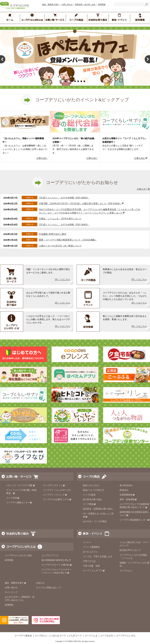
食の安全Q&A (126, 485)
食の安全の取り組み (92, 499)
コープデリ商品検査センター (135, 520)
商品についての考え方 (93, 490)
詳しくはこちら (63, 279)
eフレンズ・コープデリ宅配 (21, 485)
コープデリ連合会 (23, 636)
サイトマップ (11, 592)
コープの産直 (89, 495)
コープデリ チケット (54, 485)
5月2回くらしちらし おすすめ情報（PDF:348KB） (64, 198)
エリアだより (126, 571)
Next (147, 59)
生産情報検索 (127, 495)
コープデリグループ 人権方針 (57, 565)
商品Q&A (124, 490)
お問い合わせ (67, 5)
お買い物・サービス (19, 477)
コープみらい (41, 636)
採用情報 (102, 5)
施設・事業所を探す (51, 5)
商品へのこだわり (91, 485)
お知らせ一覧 (143, 189)
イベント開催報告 (91, 547)
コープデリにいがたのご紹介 (18, 555)
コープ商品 (89, 504)
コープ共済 (13, 498)
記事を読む (42, 158)
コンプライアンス (50, 555)
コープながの (107, 636)
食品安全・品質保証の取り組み (99, 509)
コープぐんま (91, 636)
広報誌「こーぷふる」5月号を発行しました (60, 219)
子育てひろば (89, 561)
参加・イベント (93, 534)
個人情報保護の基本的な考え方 (56, 560)
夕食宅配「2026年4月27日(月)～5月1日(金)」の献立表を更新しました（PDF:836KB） (81, 204)
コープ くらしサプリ (94, 571)
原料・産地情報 (128, 499)
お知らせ (40, 583)
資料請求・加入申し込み (85, 5)
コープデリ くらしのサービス (57, 490)
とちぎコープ (75, 636)
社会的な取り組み (17, 534)
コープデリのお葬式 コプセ (57, 499)
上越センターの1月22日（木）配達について (60, 246)
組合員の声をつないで (130, 550)
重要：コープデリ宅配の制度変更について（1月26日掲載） (68, 240)
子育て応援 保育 (91, 566)
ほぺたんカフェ (90, 552)
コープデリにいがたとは (21, 547)
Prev (3, 59)
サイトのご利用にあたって (49, 588)
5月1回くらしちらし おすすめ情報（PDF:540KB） (64, 225)
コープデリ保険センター (19, 503)
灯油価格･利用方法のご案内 (53, 234)
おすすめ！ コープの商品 (95, 521)
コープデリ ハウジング (55, 495)
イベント (87, 542)
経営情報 (9, 560)
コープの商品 (91, 477)
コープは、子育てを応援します (98, 557)
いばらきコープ (58, 636)
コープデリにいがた (126, 636)
